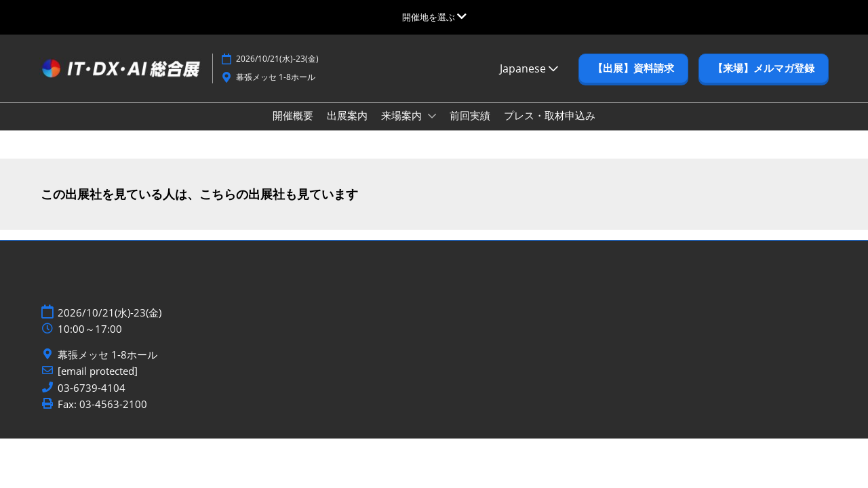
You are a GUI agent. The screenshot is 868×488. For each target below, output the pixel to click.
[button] (633, 81)
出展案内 (347, 128)
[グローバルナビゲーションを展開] (434, 17)
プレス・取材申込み (550, 128)
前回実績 (470, 128)
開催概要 (293, 128)
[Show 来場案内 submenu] (432, 129)
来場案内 (403, 128)
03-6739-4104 (92, 400)
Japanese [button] (529, 81)
